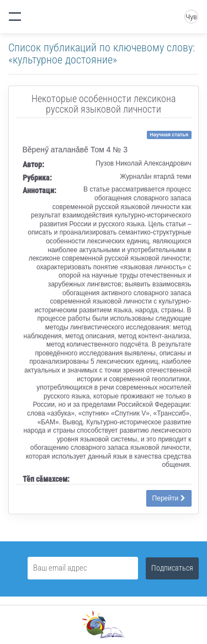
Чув (191, 17)
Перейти (169, 498)
